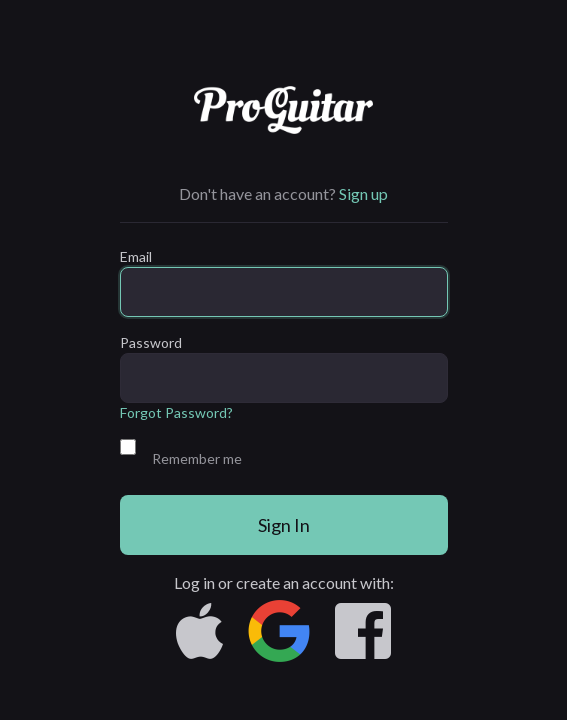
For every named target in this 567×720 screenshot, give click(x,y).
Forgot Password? (176, 412)
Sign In (284, 525)
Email (136, 256)
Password (151, 342)
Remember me (197, 458)
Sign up (363, 193)
